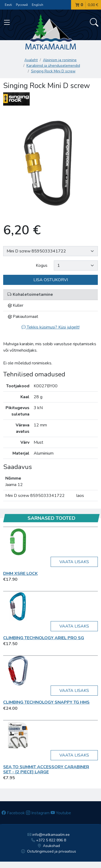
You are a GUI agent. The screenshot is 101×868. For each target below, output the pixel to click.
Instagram (38, 813)
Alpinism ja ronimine (60, 60)
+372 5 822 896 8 (49, 840)
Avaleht (31, 60)
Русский (22, 5)
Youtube (61, 813)
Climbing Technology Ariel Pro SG (44, 638)
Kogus (42, 265)
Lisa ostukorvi (51, 280)
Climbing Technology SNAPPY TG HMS (46, 702)
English (38, 5)
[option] (50, 163)
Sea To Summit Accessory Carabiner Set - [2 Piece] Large (46, 769)
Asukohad (49, 846)
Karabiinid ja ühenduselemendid (53, 66)
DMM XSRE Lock (20, 574)
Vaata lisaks (74, 562)
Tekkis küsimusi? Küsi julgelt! (50, 327)
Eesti (8, 5)
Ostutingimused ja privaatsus (49, 851)
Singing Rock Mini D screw (53, 71)
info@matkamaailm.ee (49, 835)
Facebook (13, 813)
